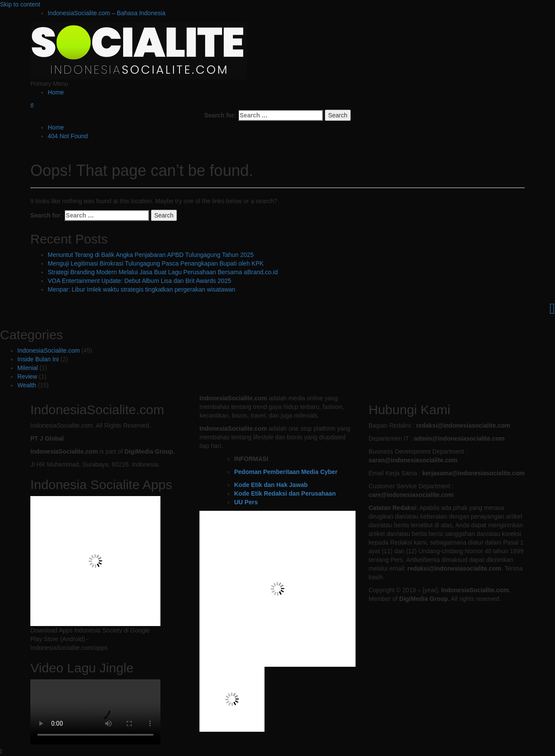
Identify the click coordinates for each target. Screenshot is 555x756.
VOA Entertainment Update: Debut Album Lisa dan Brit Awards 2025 (139, 281)
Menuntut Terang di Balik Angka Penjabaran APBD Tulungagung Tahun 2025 (151, 255)
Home (56, 92)
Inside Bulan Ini (38, 359)
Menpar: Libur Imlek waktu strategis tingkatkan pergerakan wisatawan (142, 289)
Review (27, 376)
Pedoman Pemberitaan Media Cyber (286, 472)
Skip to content (20, 4)
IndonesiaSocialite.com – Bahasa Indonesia (107, 13)
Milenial (28, 368)
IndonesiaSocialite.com (49, 350)
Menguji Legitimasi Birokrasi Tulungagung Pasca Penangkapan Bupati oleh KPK (156, 263)
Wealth (27, 385)
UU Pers (246, 502)
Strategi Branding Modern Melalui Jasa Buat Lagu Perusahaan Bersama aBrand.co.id (163, 272)
